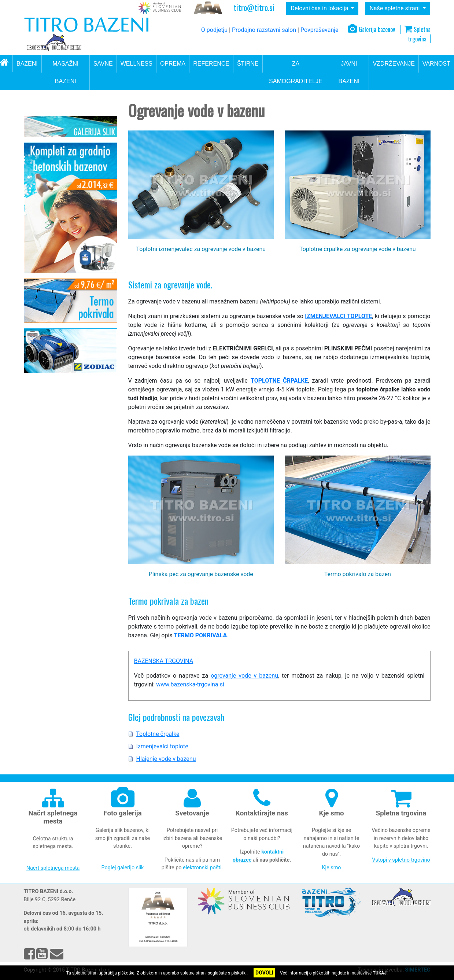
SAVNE (103, 64)
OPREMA (173, 64)
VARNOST (436, 64)
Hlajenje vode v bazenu (61, 200)
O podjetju (214, 30)
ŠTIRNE (248, 64)
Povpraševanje (320, 30)
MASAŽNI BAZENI (65, 72)
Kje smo (332, 868)
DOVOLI (264, 973)
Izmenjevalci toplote (58, 188)
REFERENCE (211, 64)
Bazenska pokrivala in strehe (65, 212)
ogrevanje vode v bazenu (244, 676)
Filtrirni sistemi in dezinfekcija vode (66, 133)
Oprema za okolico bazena (62, 151)
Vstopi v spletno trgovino (401, 860)
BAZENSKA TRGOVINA (164, 661)
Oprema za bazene (63, 109)
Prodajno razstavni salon (264, 30)
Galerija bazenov (371, 29)
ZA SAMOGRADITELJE (296, 72)
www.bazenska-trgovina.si (190, 684)
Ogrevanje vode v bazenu (60, 165)
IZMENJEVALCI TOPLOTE (338, 316)
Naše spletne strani (395, 8)
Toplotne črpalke (54, 177)
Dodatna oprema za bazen (62, 240)
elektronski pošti (202, 868)
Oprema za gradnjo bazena (62, 226)
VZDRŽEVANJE (394, 64)
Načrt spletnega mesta (53, 868)
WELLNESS (136, 64)
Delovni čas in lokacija (320, 8)
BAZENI (27, 64)
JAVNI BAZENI (349, 72)
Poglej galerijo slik (123, 868)
